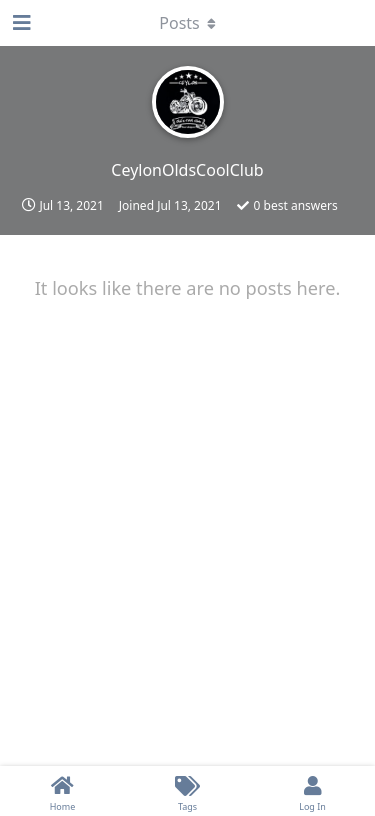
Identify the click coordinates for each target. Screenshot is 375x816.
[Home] (62, 791)
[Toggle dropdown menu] (188, 23)
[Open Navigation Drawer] (20, 23)
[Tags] (187, 791)
